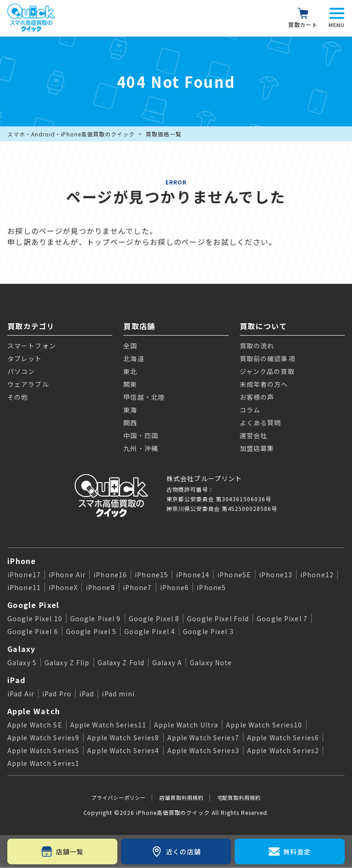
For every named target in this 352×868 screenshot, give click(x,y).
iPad (16, 680)
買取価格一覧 (164, 134)
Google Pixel (33, 605)
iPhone (22, 561)
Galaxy (22, 649)
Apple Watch (34, 711)
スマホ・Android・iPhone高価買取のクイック (71, 134)
